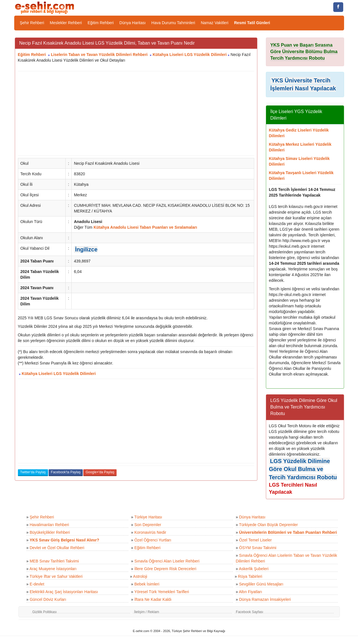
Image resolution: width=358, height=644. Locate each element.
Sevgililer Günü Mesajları (261, 584)
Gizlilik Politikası (45, 612)
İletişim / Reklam (147, 612)
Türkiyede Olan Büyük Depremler (269, 525)
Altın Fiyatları (251, 592)
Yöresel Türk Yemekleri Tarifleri (162, 592)
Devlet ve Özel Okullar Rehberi (57, 548)
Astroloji (140, 576)
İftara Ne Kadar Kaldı (153, 599)
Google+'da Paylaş (100, 472)
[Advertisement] (136, 113)
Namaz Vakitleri (215, 23)
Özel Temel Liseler (255, 540)
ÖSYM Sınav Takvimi (258, 548)
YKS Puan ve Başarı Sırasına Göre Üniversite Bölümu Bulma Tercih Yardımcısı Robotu (304, 52)
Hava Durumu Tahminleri (173, 23)
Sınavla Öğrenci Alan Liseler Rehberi (167, 561)
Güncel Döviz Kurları (48, 599)
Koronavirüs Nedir (150, 532)
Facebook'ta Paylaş (66, 472)
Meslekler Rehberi (66, 23)
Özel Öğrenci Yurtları (153, 540)
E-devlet (37, 584)
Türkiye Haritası (148, 517)
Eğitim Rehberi (101, 23)
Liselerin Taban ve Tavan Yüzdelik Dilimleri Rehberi (99, 55)
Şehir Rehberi (32, 23)
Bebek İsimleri (147, 584)
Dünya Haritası (133, 23)
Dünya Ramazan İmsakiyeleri (265, 599)
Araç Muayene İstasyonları (53, 569)
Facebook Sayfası (250, 612)
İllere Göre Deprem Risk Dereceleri (165, 569)
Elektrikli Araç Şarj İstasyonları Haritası (64, 592)
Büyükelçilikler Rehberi (50, 532)
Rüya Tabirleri (250, 576)
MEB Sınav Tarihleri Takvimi (54, 561)
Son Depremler (148, 525)
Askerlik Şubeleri (254, 569)
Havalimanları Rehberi (49, 525)
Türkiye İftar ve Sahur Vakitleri (56, 576)
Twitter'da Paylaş (33, 472)
